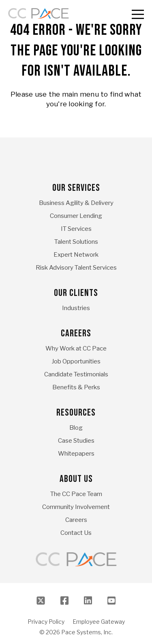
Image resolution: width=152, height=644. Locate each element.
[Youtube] (111, 601)
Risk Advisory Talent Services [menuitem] (76, 268)
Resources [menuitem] (76, 413)
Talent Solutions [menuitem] (76, 242)
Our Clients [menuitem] (76, 293)
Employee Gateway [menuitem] (99, 622)
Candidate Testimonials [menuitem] (76, 374)
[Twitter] (41, 601)
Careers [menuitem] (76, 333)
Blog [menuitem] (76, 428)
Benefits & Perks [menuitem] (76, 387)
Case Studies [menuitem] (76, 441)
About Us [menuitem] (76, 479)
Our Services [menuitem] (76, 188)
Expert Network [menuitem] (76, 255)
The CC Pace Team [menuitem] (76, 494)
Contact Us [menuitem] (76, 533)
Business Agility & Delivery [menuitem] (76, 203)
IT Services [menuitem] (76, 229)
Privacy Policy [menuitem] (46, 622)
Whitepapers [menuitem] (76, 454)
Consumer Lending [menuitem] (76, 216)
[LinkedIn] (88, 601)
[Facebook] (64, 601)
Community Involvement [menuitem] (76, 507)
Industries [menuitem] (76, 308)
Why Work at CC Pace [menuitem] (76, 348)
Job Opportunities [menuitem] (76, 361)
